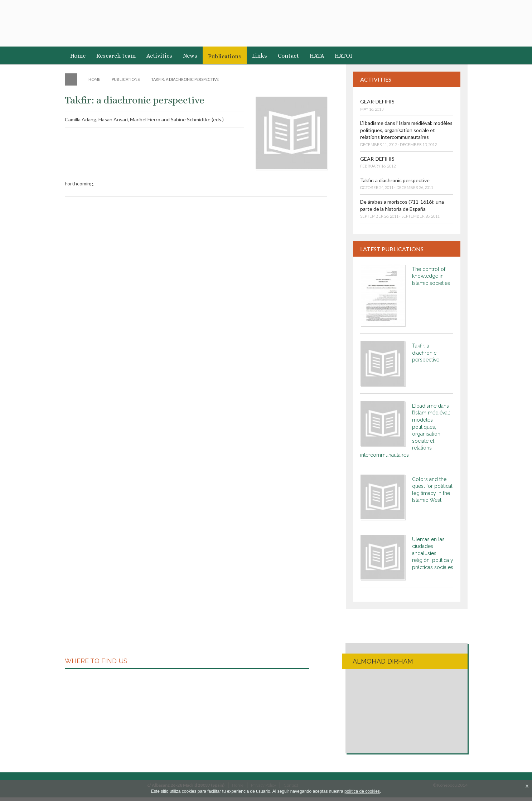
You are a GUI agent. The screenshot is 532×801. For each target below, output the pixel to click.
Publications (225, 56)
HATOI (344, 56)
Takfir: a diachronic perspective (395, 180)
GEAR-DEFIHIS (377, 101)
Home (78, 56)
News (190, 56)
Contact (288, 56)
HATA (317, 56)
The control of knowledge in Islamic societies (431, 276)
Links (260, 56)
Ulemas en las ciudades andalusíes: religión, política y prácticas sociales (433, 553)
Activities (159, 56)
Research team (116, 56)
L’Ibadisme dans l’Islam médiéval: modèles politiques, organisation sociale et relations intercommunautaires (406, 130)
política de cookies (362, 791)
